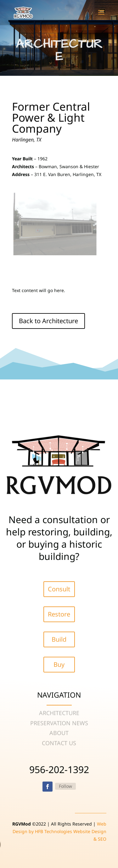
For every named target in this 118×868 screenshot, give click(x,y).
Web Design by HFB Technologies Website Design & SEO (59, 831)
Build (59, 639)
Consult (59, 589)
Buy (59, 664)
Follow (65, 786)
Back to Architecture (48, 321)
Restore (59, 614)
